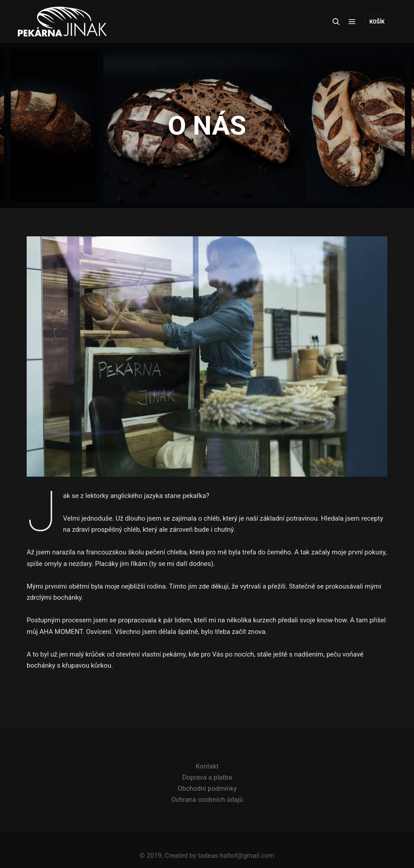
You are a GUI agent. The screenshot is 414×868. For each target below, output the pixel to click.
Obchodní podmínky (207, 788)
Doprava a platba (207, 777)
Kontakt (207, 766)
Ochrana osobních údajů (207, 800)
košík (377, 22)
